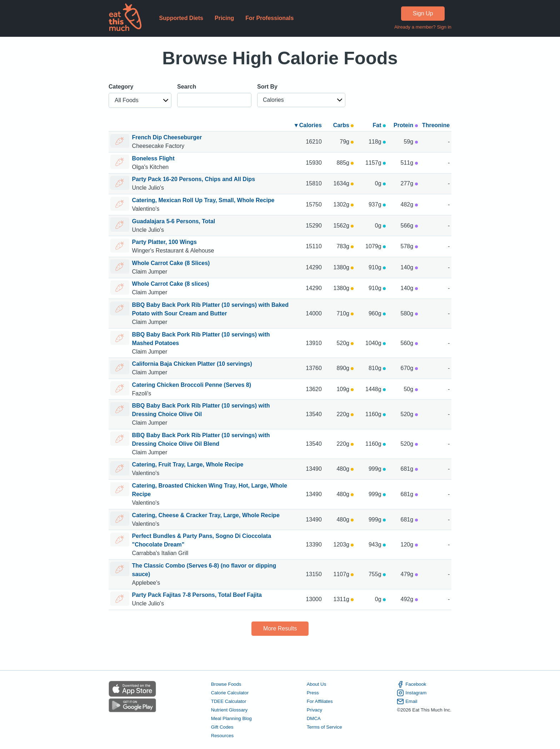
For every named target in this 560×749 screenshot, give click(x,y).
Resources (222, 736)
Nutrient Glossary (229, 710)
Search (187, 87)
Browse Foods (226, 684)
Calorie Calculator (230, 693)
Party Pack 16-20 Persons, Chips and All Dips (194, 179)
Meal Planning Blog (231, 718)
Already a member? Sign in (423, 27)
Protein (406, 125)
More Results (280, 628)
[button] (140, 100)
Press (313, 693)
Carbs (344, 125)
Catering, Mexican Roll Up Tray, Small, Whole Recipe (203, 200)
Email (407, 701)
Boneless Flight (153, 158)
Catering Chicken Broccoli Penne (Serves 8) (192, 385)
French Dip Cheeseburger (167, 137)
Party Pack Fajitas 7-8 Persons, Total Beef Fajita (197, 595)
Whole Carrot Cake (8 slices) (171, 284)
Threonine (436, 125)
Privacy (315, 710)
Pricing (224, 18)
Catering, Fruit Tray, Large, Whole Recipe (188, 465)
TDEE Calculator (229, 701)
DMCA (314, 718)
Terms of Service (324, 727)
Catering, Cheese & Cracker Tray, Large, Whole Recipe (206, 515)
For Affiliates (320, 701)
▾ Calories (308, 125)
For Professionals (269, 18)
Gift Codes (222, 727)
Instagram (412, 693)
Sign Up (423, 13)
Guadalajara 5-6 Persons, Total (174, 221)
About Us (317, 684)
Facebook (411, 684)
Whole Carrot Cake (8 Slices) (171, 263)
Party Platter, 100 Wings (164, 242)
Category (121, 87)
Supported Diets (181, 18)
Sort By (267, 87)
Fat (379, 125)
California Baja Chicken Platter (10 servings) (192, 364)
